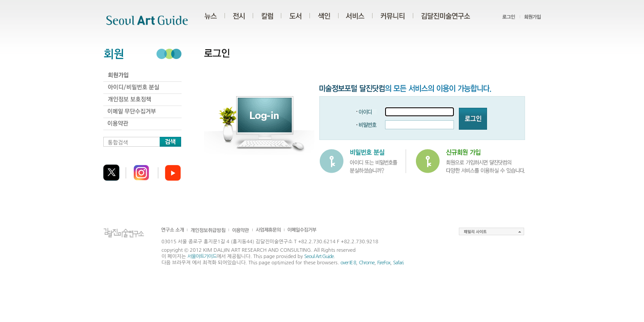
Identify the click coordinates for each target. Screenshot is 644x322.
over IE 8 (348, 263)
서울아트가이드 (202, 256)
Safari (398, 263)
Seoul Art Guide (319, 256)
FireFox (384, 263)
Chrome (366, 263)
